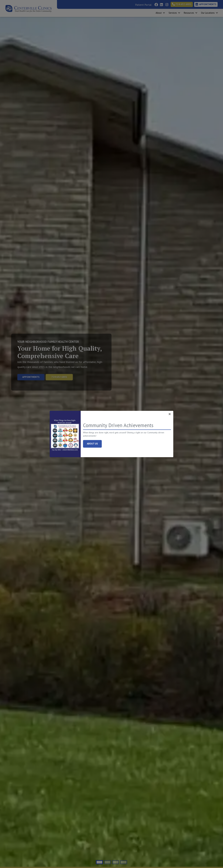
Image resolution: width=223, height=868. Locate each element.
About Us (94, 443)
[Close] (170, 414)
